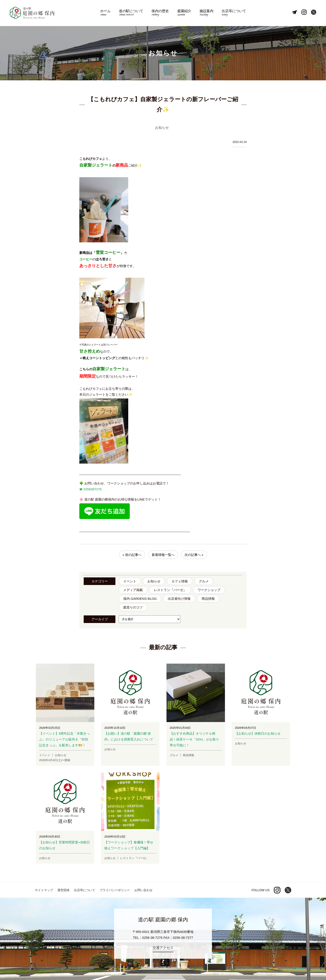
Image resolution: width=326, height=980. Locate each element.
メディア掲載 (133, 590)
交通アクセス (163, 948)
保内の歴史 (160, 13)
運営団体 (63, 890)
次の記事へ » (194, 555)
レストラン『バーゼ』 (170, 590)
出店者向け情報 (179, 599)
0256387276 (92, 489)
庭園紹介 (184, 13)
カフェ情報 (180, 581)
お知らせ (154, 581)
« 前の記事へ (132, 555)
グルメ (204, 581)
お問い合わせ (143, 890)
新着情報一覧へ (163, 555)
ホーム (105, 13)
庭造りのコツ (133, 607)
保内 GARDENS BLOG (140, 599)
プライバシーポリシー (115, 890)
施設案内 (206, 13)
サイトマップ (44, 890)
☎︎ (81, 489)
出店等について (234, 13)
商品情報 (208, 599)
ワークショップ (209, 590)
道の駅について (131, 13)
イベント (130, 581)
